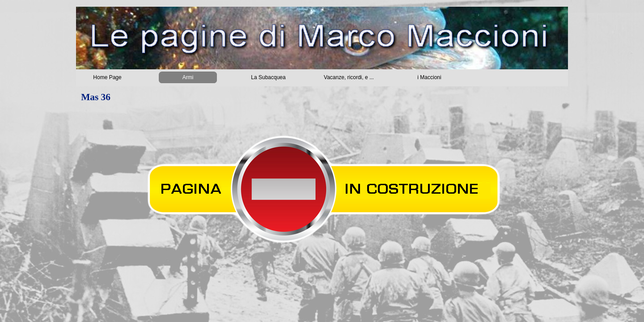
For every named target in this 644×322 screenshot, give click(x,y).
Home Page (107, 77)
